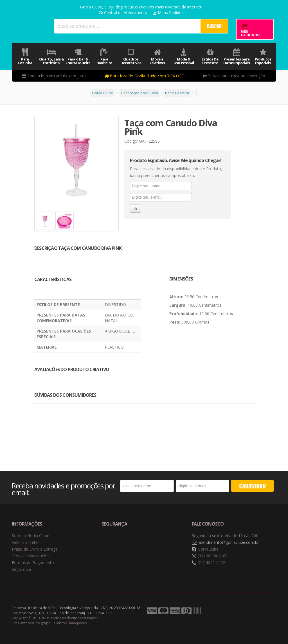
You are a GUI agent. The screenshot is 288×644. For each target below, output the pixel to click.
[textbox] (127, 26)
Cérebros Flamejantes (69, 623)
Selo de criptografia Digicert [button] (146, 543)
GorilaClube (208, 549)
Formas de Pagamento (33, 563)
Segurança (21, 569)
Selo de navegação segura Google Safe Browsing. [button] (116, 543)
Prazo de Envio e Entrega (35, 549)
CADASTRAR (252, 486)
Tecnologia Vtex (262, 611)
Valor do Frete (25, 542)
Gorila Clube (29, 26)
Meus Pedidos (168, 13)
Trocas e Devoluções (31, 556)
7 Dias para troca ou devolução (234, 76)
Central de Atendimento (123, 13)
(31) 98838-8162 (213, 556)
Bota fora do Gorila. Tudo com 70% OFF (144, 76)
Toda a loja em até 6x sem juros (54, 76)
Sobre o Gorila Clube (31, 536)
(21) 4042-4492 (211, 563)
